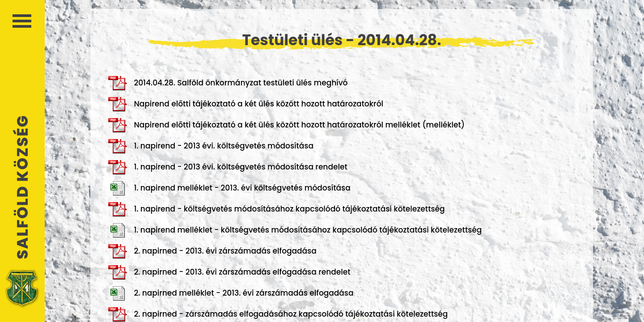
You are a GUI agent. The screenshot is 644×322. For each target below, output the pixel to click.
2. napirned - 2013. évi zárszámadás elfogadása (212, 251)
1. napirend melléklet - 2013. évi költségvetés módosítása (229, 188)
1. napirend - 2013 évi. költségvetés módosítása (211, 146)
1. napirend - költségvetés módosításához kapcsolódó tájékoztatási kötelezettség (276, 209)
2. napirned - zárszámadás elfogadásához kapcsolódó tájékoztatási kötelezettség (278, 314)
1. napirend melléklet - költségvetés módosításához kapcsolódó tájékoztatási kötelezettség (295, 230)
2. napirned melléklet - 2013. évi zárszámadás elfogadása (231, 293)
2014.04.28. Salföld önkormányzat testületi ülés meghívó (228, 83)
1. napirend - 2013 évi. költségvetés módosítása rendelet (228, 167)
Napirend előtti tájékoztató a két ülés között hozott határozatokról (246, 104)
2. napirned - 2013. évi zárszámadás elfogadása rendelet (229, 272)
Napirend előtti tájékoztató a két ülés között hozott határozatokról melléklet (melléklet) (286, 125)
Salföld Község (22, 187)
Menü (22, 21)
